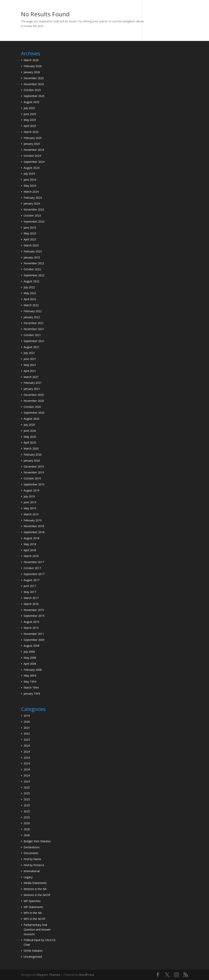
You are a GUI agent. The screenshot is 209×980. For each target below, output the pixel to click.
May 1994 (30, 681)
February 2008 (33, 670)
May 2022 (30, 293)
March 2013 (31, 628)
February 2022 (33, 311)
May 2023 (30, 233)
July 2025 (29, 108)
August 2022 (32, 281)
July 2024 (29, 174)
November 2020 (34, 401)
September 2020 (34, 413)
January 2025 (32, 144)
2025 (27, 787)
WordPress (87, 975)
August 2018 (32, 538)
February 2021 (33, 383)
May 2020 (30, 437)
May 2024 (30, 186)
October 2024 (32, 156)
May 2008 (30, 658)
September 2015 (34, 616)
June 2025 (30, 114)
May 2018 (30, 544)
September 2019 (34, 484)
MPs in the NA (33, 913)
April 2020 (30, 442)
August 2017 (32, 580)
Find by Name (32, 859)
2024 (27, 746)
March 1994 (31, 688)
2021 (27, 728)
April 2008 (30, 664)
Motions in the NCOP (37, 895)
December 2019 (34, 467)
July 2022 (29, 287)
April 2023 (30, 239)
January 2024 (32, 203)
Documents (31, 853)
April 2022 (30, 299)
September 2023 (34, 221)
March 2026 (31, 60)
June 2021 (30, 359)
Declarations (32, 847)
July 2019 (29, 496)
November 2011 (34, 634)
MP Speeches (32, 901)
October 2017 (32, 568)
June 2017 (30, 586)
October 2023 (32, 215)
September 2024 (34, 162)
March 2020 (31, 448)
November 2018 (34, 526)
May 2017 (30, 592)
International (32, 871)
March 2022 (31, 305)
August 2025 (32, 102)
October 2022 (32, 269)
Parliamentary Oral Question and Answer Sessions (37, 929)
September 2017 (34, 574)
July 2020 (29, 425)
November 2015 (34, 610)
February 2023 (33, 251)
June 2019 (30, 502)
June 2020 (30, 431)
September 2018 (34, 532)
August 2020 (32, 419)
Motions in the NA (35, 889)
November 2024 (34, 150)
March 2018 (31, 556)
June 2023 (30, 227)
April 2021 (30, 371)
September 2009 (34, 640)
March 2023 (31, 245)
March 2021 (31, 377)
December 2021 (34, 323)
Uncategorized (33, 957)
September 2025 (34, 96)
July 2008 (29, 652)
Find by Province (34, 865)
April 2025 (30, 126)
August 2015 (32, 622)
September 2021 (34, 341)
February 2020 (33, 454)
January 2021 (32, 389)
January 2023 (32, 257)
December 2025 (34, 78)
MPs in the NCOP (35, 919)
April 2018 (30, 550)
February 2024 (33, 198)
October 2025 (32, 90)
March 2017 (31, 598)
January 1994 (32, 694)
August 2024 (32, 168)
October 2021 (32, 335)
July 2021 (29, 353)
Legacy (28, 877)
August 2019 (32, 490)
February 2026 (33, 66)
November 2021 (34, 329)
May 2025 (30, 120)
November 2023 (34, 209)
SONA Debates (33, 951)
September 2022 (34, 275)
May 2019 (30, 508)
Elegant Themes (49, 975)
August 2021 (32, 347)
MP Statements (33, 907)
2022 (27, 733)
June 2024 (30, 180)
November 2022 (34, 263)
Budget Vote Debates (37, 841)
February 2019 (33, 520)
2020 (27, 722)
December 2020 (34, 395)
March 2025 (31, 132)
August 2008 (32, 646)
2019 (27, 716)
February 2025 (33, 138)
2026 (27, 823)
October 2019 (32, 478)
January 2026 (32, 72)
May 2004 (30, 675)
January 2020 (32, 461)
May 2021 (30, 365)
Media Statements (35, 883)
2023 (27, 740)
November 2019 (34, 472)
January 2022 (32, 317)
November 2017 (34, 562)
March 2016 (31, 604)
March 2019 (31, 514)
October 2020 (32, 407)
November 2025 (34, 84)
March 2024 (31, 192)
